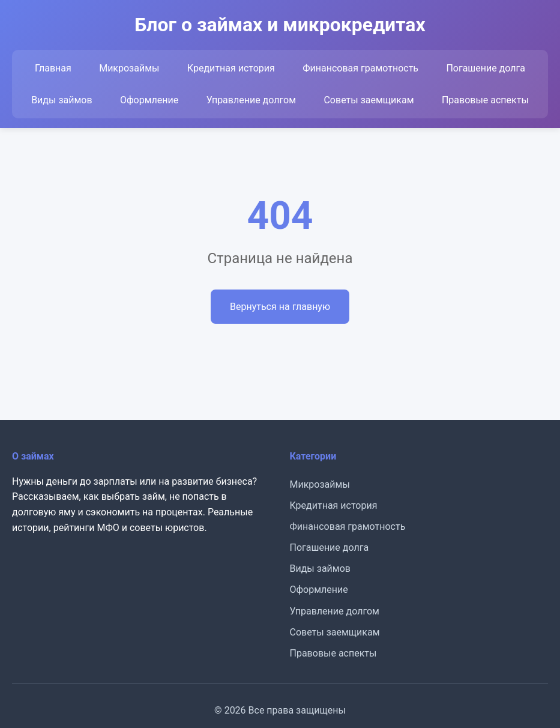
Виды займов (62, 100)
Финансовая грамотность (360, 68)
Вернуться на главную (280, 307)
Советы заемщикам (369, 100)
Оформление (149, 100)
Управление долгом (251, 100)
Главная (53, 68)
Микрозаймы (129, 68)
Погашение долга (486, 68)
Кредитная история (231, 68)
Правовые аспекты (485, 100)
